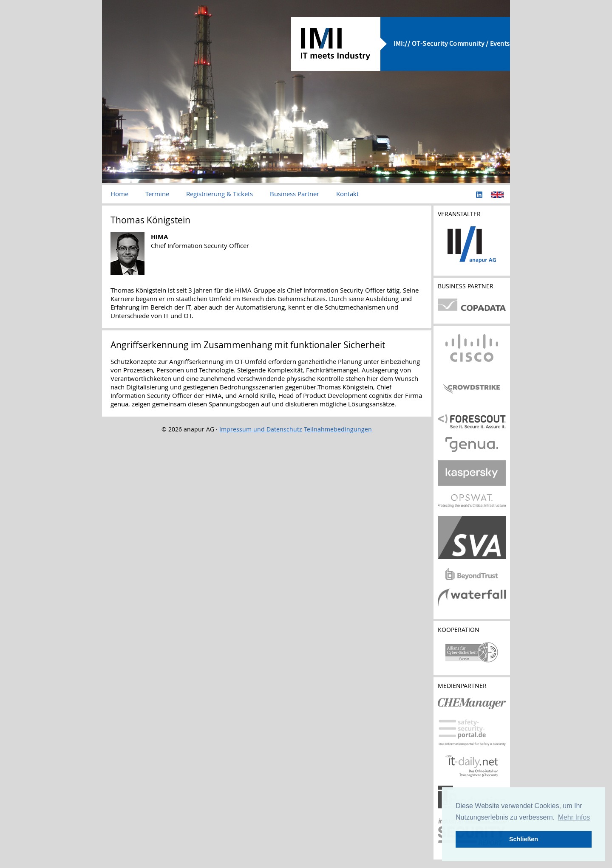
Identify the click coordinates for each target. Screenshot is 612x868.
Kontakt (347, 194)
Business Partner (295, 194)
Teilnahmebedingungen (338, 429)
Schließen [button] (524, 839)
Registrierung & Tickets (220, 194)
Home (119, 194)
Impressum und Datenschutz (261, 429)
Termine (157, 194)
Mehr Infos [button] (574, 817)
